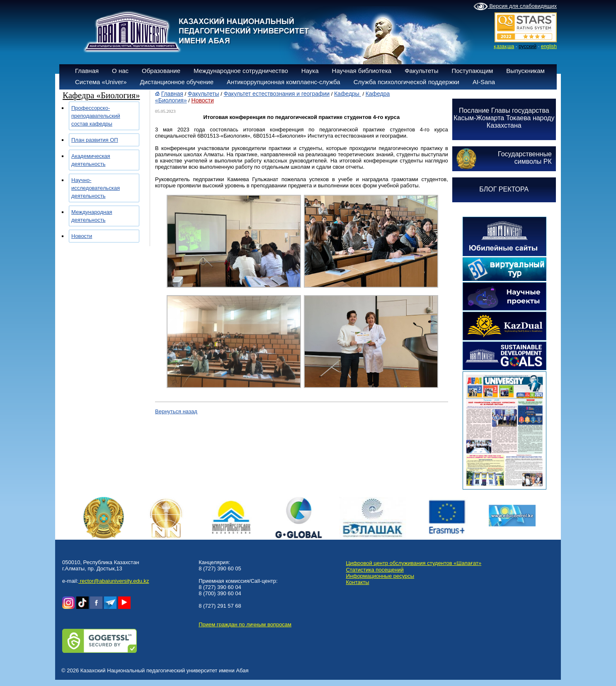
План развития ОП (95, 140)
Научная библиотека (362, 71)
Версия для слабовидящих (515, 7)
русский (527, 46)
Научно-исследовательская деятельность (96, 188)
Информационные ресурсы (380, 576)
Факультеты (421, 71)
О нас (120, 71)
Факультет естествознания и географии (276, 94)
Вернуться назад (176, 411)
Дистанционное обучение (177, 82)
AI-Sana (484, 82)
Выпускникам (525, 71)
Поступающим (472, 71)
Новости (82, 236)
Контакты (357, 582)
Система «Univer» (101, 82)
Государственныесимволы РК (525, 158)
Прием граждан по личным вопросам (245, 624)
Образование (161, 71)
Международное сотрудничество (241, 71)
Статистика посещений (375, 570)
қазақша (504, 46)
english (549, 46)
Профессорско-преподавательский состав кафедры (96, 116)
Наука (310, 71)
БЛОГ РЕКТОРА (504, 189)
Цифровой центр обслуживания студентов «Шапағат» (413, 563)
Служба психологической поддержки (406, 82)
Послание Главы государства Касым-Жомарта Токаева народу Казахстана (504, 118)
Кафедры (348, 94)
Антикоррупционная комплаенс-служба (284, 82)
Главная (87, 71)
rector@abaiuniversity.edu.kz (114, 581)
